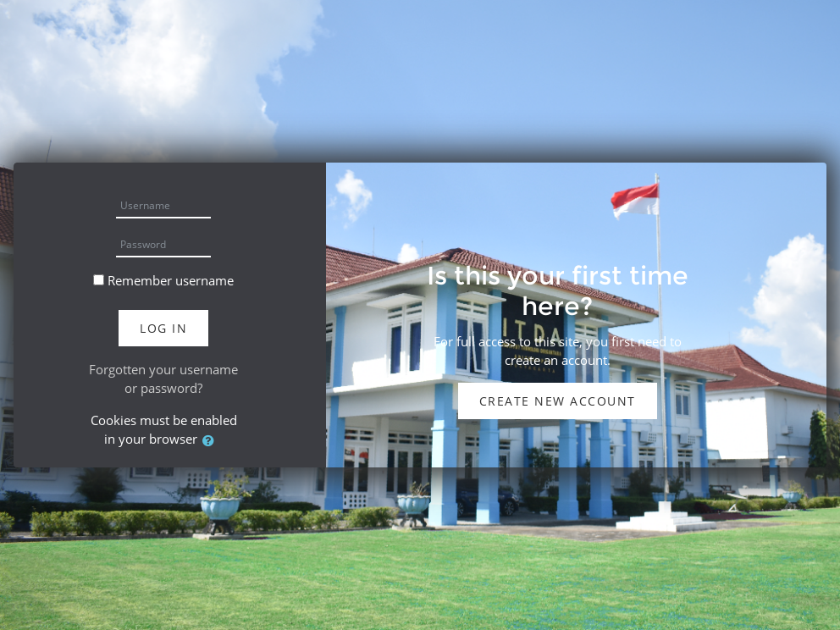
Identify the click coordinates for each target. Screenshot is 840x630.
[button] (212, 441)
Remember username (171, 280)
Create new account (558, 401)
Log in (163, 328)
